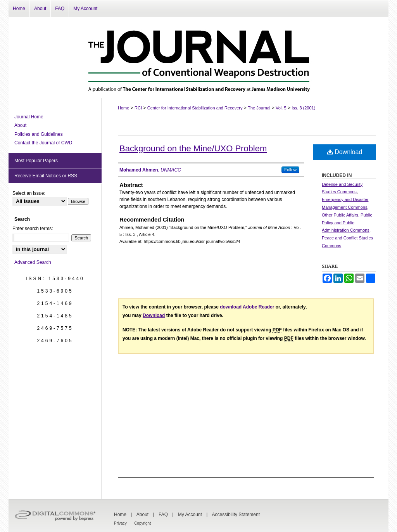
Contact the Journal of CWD (43, 143)
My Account (190, 515)
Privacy (120, 523)
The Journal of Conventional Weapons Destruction (198, 57)
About (20, 125)
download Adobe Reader (247, 307)
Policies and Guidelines (39, 134)
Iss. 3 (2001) (303, 108)
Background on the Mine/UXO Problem (193, 148)
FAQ (163, 515)
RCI (138, 108)
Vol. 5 (281, 108)
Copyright (142, 523)
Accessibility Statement (236, 515)
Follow (290, 170)
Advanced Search (33, 262)
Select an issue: (29, 193)
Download (345, 152)
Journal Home (29, 117)
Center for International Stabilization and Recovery (195, 108)
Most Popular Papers (36, 161)
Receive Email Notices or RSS (46, 176)
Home (123, 108)
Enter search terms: (33, 229)
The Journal (259, 108)
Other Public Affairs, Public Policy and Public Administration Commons (347, 223)
